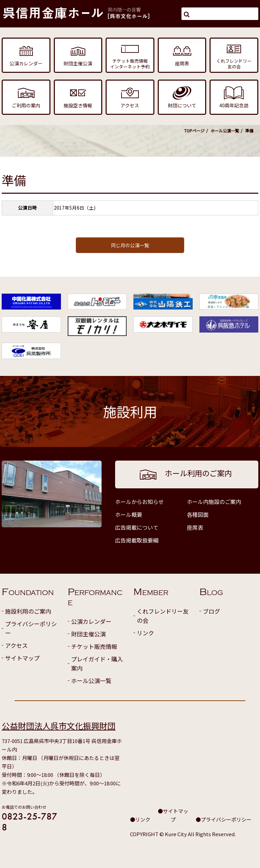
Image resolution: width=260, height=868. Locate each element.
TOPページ (194, 131)
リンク (145, 633)
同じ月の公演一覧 (130, 245)
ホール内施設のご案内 (214, 502)
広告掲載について (137, 527)
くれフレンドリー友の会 (163, 616)
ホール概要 (129, 514)
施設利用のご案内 (28, 611)
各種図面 (198, 514)
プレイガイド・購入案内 (97, 663)
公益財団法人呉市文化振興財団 (59, 726)
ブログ (211, 611)
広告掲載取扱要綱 (137, 540)
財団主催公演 (88, 634)
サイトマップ (22, 658)
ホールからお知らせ (139, 502)
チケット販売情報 (94, 646)
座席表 (195, 527)
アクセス (16, 645)
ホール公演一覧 (225, 131)
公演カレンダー (91, 621)
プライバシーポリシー (31, 628)
